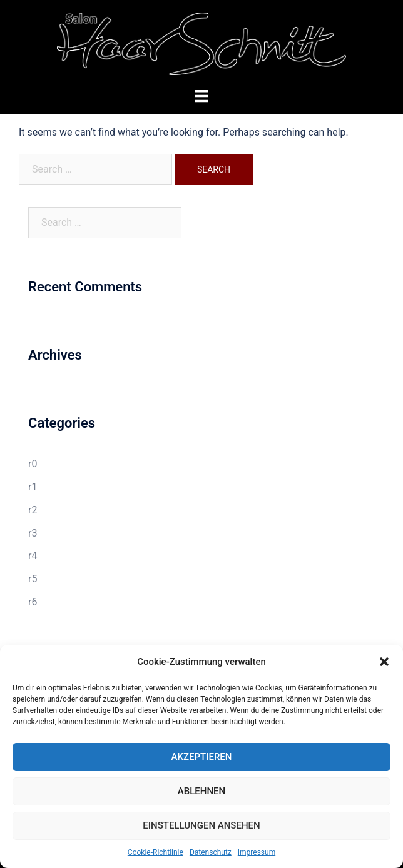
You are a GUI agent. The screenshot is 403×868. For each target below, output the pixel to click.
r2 (33, 510)
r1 (33, 487)
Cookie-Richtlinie (156, 852)
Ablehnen (201, 791)
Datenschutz (211, 852)
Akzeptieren (202, 757)
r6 (33, 602)
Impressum (257, 852)
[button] (384, 662)
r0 (33, 464)
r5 (33, 579)
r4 (33, 556)
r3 (33, 533)
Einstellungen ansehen (201, 825)
